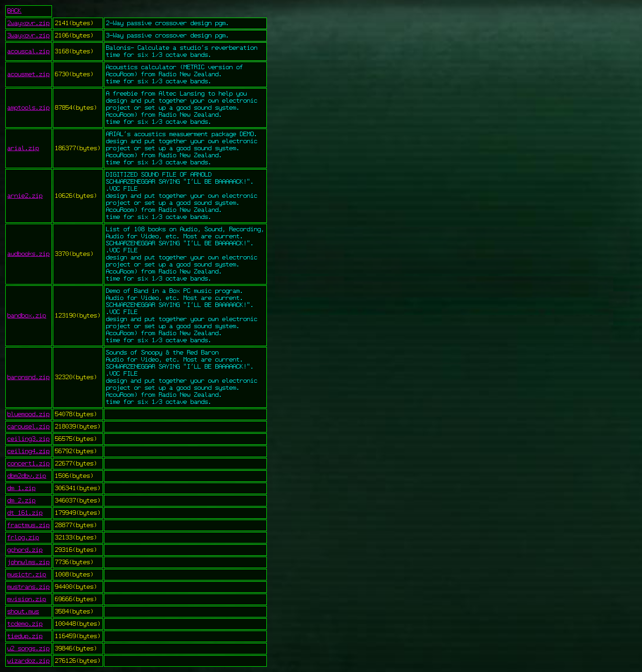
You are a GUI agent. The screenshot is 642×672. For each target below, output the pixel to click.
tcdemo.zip (25, 624)
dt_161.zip (25, 513)
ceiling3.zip (29, 439)
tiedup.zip (25, 636)
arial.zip (23, 148)
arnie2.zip (25, 196)
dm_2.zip (22, 501)
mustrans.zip (29, 587)
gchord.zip (25, 550)
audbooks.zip (29, 254)
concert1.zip (29, 464)
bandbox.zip (27, 316)
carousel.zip (29, 427)
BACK (15, 11)
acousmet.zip (29, 74)
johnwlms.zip (29, 562)
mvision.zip (27, 599)
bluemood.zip (29, 414)
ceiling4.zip (29, 451)
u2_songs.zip (29, 649)
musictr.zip (27, 575)
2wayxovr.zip (29, 23)
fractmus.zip (29, 525)
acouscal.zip (29, 52)
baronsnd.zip (29, 377)
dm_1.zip (22, 488)
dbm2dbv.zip (27, 476)
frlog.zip (23, 538)
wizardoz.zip (29, 661)
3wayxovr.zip (29, 36)
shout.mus (23, 612)
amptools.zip (29, 108)
